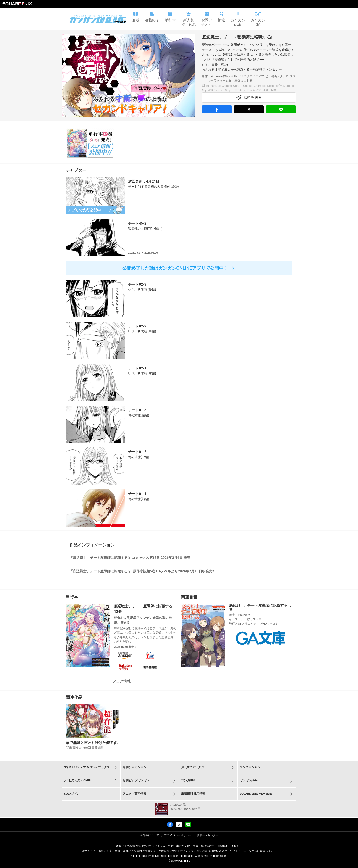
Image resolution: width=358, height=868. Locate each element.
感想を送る (249, 98)
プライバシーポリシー (178, 835)
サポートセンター (208, 835)
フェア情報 (121, 681)
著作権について (150, 835)
